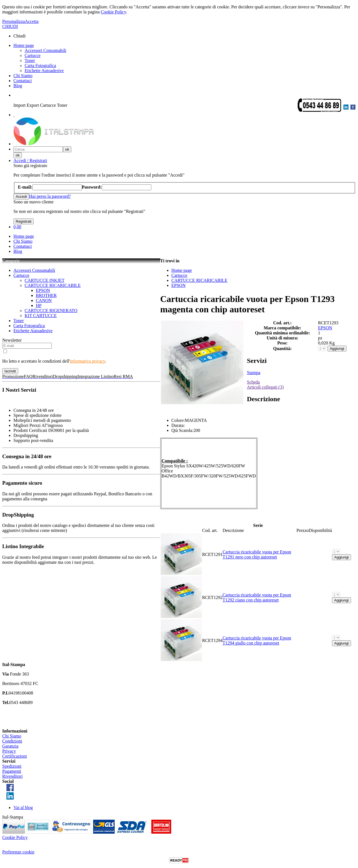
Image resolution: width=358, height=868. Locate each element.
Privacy (9, 751)
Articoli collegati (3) (265, 387)
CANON (44, 300)
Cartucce (33, 55)
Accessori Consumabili (45, 50)
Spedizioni (12, 766)
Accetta (32, 21)
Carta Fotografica (40, 66)
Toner (30, 60)
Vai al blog (23, 808)
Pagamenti (12, 771)
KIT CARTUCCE (41, 316)
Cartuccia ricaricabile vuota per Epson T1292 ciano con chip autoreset (257, 597)
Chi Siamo (23, 76)
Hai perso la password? (50, 196)
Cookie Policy (113, 12)
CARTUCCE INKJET (45, 280)
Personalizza (14, 21)
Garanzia (10, 746)
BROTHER (46, 295)
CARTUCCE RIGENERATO (51, 311)
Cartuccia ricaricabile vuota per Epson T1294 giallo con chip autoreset (257, 640)
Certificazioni (15, 756)
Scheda (253, 382)
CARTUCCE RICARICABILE (53, 285)
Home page (24, 45)
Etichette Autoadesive (44, 71)
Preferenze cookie (18, 852)
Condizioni (12, 741)
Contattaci (23, 81)
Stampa (254, 373)
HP (39, 305)
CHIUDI (10, 26)
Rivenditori (12, 776)
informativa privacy (88, 361)
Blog (18, 86)
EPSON (43, 290)
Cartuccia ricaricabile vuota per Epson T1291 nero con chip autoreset (257, 554)
